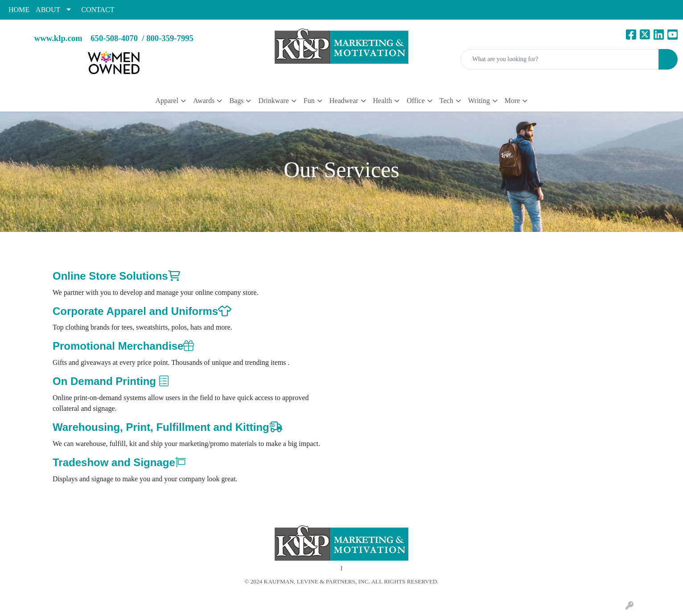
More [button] (512, 101)
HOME (19, 10)
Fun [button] (309, 101)
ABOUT (48, 10)
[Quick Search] (560, 59)
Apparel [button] (167, 101)
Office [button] (416, 101)
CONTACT (98, 10)
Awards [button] (204, 101)
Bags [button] (236, 101)
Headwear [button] (344, 101)
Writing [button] (479, 101)
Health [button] (383, 101)
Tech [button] (446, 101)
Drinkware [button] (273, 101)
